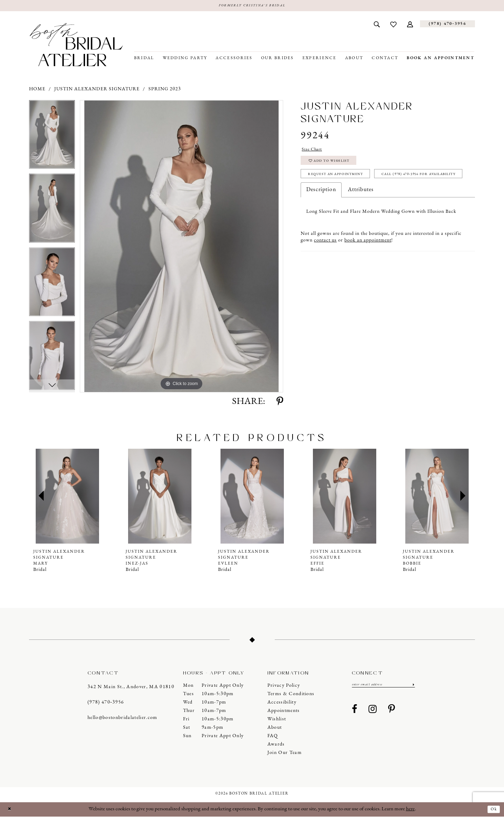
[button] (410, 25)
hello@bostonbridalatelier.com (122, 719)
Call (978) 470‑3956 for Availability (360, 200)
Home (37, 90)
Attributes (361, 217)
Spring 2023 (165, 90)
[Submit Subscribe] (412, 687)
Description (321, 217)
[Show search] (377, 25)
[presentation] (67, 498)
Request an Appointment (347, 183)
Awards (276, 746)
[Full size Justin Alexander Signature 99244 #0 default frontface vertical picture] (181, 248)
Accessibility (282, 704)
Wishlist (277, 721)
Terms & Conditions (291, 695)
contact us (325, 268)
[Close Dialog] (11, 811)
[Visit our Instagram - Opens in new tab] (373, 712)
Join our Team (285, 754)
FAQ (273, 737)
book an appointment (368, 268)
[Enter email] (383, 687)
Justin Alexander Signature (97, 90)
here (410, 810)
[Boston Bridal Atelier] (76, 46)
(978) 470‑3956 (106, 704)
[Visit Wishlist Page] (393, 25)
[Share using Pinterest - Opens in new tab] (280, 403)
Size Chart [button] (315, 152)
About (275, 729)
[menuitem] (377, 25)
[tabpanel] (52, 138)
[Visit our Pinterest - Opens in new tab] (392, 712)
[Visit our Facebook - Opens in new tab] (355, 712)
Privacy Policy (284, 687)
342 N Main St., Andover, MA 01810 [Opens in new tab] (131, 688)
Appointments (284, 712)
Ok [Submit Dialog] (492, 810)
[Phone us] (447, 25)
